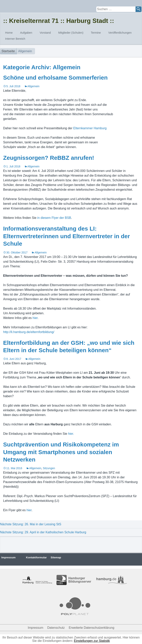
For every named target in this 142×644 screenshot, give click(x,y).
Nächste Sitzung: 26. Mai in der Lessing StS (31, 524)
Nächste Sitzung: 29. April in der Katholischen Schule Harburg (43, 532)
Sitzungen (49, 468)
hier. (71, 434)
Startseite (8, 51)
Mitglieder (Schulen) (71, 33)
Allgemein (33, 86)
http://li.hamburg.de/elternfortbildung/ (29, 332)
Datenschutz (56, 628)
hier (35, 318)
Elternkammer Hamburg (90, 128)
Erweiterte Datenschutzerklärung (91, 628)
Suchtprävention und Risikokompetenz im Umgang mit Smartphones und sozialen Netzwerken (61, 452)
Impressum (9, 557)
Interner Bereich (15, 39)
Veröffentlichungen (120, 33)
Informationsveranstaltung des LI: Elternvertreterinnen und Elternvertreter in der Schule (66, 236)
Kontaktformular (36, 557)
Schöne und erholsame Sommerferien (55, 78)
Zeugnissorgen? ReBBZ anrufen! (49, 158)
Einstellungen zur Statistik (92, 641)
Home (9, 33)
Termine (96, 33)
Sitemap (56, 557)
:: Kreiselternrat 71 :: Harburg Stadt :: (59, 21)
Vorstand (45, 33)
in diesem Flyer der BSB (54, 218)
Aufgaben (26, 33)
